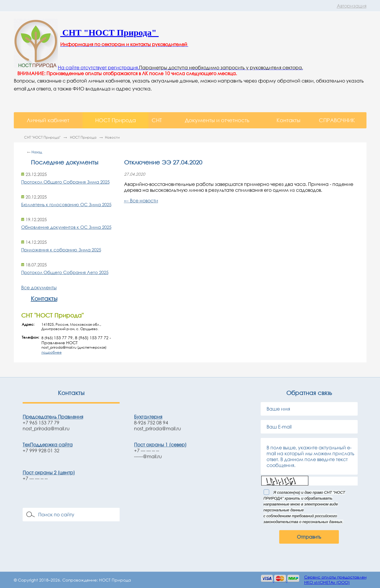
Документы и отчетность (217, 120)
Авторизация (352, 6)
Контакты (288, 120)
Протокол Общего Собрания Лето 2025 (65, 272)
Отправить (309, 537)
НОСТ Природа (115, 120)
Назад (37, 152)
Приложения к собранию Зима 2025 (61, 250)
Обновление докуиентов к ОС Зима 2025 (66, 227)
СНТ (157, 120)
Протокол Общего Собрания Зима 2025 (65, 182)
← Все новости (141, 201)
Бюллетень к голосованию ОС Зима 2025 (66, 204)
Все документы (39, 288)
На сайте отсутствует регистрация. (98, 68)
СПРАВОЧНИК (337, 120)
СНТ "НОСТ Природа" (43, 137)
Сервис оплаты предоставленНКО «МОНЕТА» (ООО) (335, 580)
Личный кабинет (48, 120)
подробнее (52, 352)
